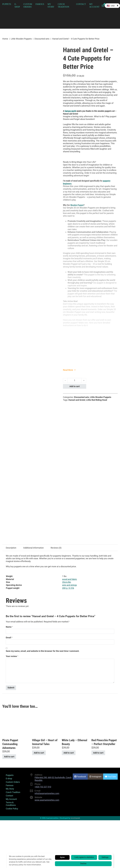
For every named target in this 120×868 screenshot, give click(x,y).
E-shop (17, 6)
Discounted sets (42, 39)
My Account (94, 6)
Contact (81, 4)
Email (9, 500)
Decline (83, 864)
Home (5, 39)
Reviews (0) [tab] (56, 410)
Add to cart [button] (9, 619)
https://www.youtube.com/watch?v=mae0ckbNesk (87, 366)
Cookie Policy (12, 671)
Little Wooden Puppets (21, 39)
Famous (40, 4)
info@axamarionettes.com (47, 656)
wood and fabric (70, 442)
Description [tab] (11, 410)
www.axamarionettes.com (47, 662)
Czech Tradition (63, 6)
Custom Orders (28, 6)
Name (9, 489)
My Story (51, 6)
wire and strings (69, 448)
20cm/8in (67, 445)
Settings (105, 857)
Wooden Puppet (77, 205)
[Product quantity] (75, 380)
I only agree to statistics (84, 857)
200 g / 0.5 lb (68, 451)
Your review (12, 519)
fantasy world (70, 111)
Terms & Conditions (11, 666)
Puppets (7, 4)
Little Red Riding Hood (97, 400)
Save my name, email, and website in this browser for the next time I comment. (43, 513)
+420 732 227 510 (43, 649)
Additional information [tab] (33, 410)
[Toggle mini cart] (103, 6)
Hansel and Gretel (77, 400)
